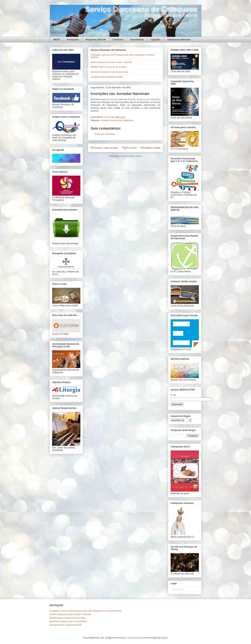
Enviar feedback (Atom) (131, 156)
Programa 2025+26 (96, 40)
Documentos (137, 40)
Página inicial (129, 148)
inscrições (114, 99)
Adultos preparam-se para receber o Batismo (111, 62)
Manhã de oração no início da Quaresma (109, 72)
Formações (73, 40)
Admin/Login (178, 589)
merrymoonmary (134, 638)
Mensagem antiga (150, 148)
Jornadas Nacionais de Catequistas (144, 99)
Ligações (156, 40)
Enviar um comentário (105, 134)
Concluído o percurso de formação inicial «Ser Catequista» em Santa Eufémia (85, 611)
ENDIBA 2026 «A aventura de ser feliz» (109, 67)
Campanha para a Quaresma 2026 (107, 77)
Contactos (118, 40)
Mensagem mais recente (104, 148)
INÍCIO (57, 40)
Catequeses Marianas (179, 40)
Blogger (164, 638)
